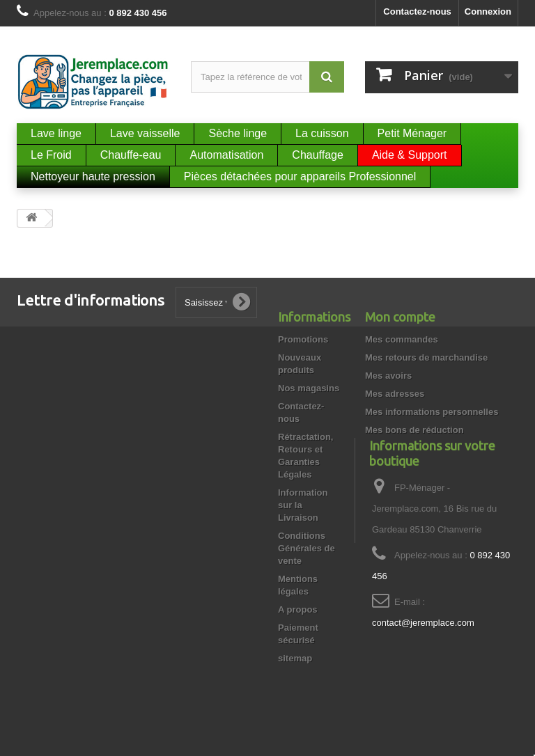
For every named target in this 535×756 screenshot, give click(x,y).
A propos (298, 609)
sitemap (295, 658)
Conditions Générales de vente (307, 548)
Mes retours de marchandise (426, 357)
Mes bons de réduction (414, 430)
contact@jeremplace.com (423, 664)
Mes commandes (402, 339)
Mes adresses (395, 394)
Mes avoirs (388, 376)
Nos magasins (309, 388)
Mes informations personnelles (432, 412)
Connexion (488, 11)
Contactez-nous (417, 11)
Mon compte (400, 317)
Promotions (303, 339)
